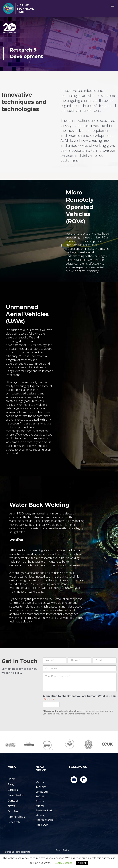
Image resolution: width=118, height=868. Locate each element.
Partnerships (16, 817)
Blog (11, 784)
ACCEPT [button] (82, 863)
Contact (13, 800)
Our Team (14, 811)
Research (14, 822)
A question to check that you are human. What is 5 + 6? (80, 698)
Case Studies (16, 795)
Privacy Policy (62, 850)
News (11, 806)
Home (12, 779)
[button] (112, 6)
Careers (13, 790)
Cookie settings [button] (63, 863)
